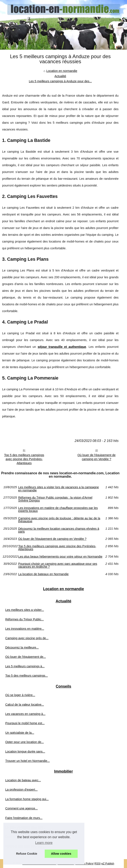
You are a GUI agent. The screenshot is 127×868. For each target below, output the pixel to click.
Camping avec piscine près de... (27, 638)
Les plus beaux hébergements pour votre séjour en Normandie (60, 557)
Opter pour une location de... (24, 742)
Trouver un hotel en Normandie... (28, 761)
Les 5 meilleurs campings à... (25, 666)
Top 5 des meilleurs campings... (27, 676)
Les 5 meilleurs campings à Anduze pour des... (60, 81)
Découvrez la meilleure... (22, 647)
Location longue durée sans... (25, 751)
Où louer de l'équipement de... (26, 657)
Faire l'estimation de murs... (24, 818)
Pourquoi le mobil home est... (25, 723)
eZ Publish (108, 863)
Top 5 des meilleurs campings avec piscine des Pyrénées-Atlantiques (24, 459)
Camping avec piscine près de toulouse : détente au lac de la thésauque (59, 520)
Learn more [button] (44, 843)
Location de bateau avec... (23, 780)
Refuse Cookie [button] (27, 854)
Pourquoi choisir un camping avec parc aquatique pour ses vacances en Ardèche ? (58, 565)
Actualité (60, 76)
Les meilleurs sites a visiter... (25, 610)
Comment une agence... (22, 808)
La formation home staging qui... (27, 799)
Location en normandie (62, 71)
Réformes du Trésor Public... (24, 619)
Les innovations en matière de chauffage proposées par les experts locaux (58, 509)
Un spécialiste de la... (20, 733)
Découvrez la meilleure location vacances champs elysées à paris (59, 530)
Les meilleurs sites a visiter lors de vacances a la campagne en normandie (58, 489)
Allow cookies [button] (61, 854)
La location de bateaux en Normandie (43, 574)
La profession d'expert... (21, 790)
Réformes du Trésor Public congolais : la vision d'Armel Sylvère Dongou (55, 499)
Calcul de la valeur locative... (25, 705)
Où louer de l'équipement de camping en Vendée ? (96, 457)
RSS (97, 863)
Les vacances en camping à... (25, 714)
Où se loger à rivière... (20, 695)
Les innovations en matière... (25, 629)
